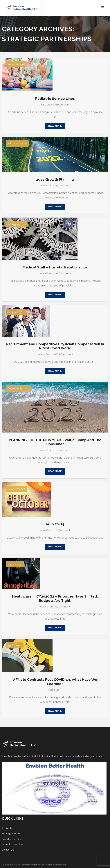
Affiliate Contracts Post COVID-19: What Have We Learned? (55, 682)
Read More (55, 126)
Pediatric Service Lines (55, 98)
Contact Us (8, 850)
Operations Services (13, 844)
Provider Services (11, 839)
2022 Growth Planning (55, 179)
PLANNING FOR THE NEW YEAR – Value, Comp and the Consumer (55, 442)
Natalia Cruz (44, 354)
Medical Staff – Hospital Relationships (55, 267)
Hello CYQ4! (55, 524)
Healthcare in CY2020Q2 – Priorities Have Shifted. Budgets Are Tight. (55, 598)
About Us (7, 828)
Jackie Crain (46, 105)
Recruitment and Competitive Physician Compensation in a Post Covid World (55, 346)
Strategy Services (11, 834)
